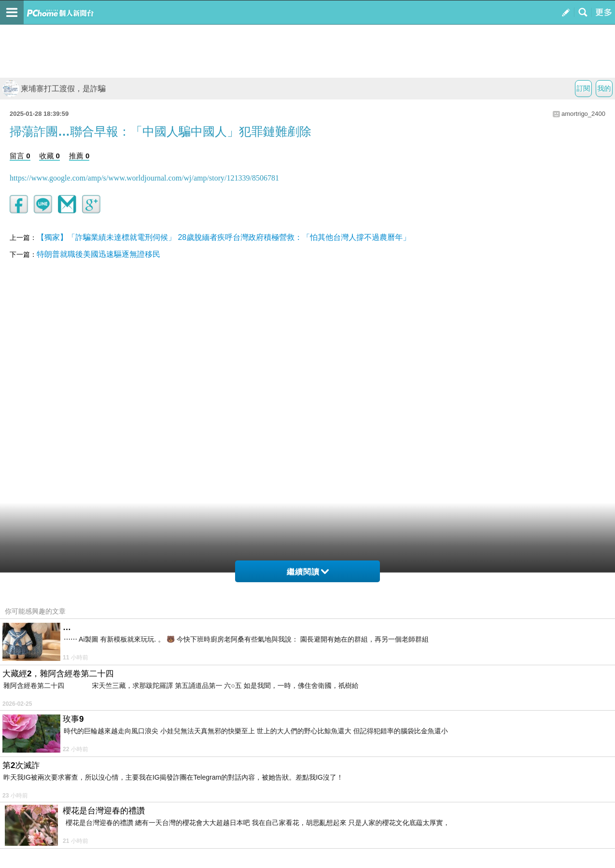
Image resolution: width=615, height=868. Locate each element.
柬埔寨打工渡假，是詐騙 (54, 89)
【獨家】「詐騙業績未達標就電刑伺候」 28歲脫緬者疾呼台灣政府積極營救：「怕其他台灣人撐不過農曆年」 (224, 237)
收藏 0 (49, 156)
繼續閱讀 (308, 572)
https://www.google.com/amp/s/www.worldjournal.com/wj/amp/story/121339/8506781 (144, 178)
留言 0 (20, 156)
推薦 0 (79, 156)
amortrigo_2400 (583, 114)
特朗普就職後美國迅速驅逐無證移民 (98, 254)
